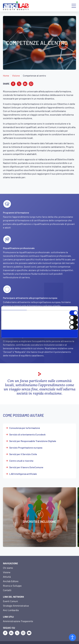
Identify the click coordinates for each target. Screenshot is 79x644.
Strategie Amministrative (16, 600)
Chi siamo (8, 562)
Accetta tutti (39, 331)
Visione (16, 76)
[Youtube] (29, 627)
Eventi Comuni (10, 595)
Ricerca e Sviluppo (12, 580)
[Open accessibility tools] (72, 637)
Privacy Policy (9, 640)
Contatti (7, 584)
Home (6, 76)
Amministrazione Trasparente (18, 615)
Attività (7, 571)
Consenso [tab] (14, 308)
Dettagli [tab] (39, 308)
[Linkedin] (11, 627)
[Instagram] (23, 627)
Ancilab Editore (11, 575)
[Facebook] (5, 627)
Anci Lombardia (11, 604)
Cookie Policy (24, 640)
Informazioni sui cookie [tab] (65, 308)
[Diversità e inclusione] (39, 511)
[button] (74, 6)
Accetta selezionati (39, 334)
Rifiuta (39, 336)
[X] (17, 627)
